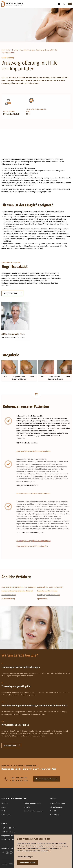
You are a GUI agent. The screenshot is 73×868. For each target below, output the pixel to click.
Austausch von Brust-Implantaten (50, 587)
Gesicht (53, 811)
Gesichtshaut (55, 815)
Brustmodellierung (8, 599)
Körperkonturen (56, 807)
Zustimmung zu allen (28, 862)
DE (59, 4)
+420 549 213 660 (8, 828)
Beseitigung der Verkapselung (49, 595)
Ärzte (3, 807)
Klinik (3, 811)
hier (50, 851)
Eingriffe (4, 803)
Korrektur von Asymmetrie (47, 591)
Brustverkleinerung (9, 595)
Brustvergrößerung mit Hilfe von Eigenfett (32, 546)
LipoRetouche (42, 599)
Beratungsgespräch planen (46, 779)
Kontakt (27, 807)
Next (70, 367)
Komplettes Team (11, 293)
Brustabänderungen (58, 803)
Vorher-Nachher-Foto (32, 803)
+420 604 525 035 (8, 832)
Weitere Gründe (10, 746)
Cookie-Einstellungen (25, 857)
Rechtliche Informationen (33, 811)
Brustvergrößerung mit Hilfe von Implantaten (33, 451)
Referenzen (6, 815)
